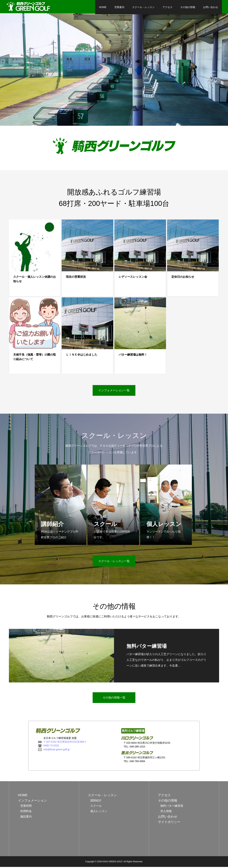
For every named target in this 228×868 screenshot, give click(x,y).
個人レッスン (99, 812)
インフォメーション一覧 (114, 391)
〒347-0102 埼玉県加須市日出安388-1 (65, 743)
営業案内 (116, 7)
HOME (100, 7)
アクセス (165, 7)
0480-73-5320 (51, 747)
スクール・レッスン (141, 7)
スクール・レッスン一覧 (114, 562)
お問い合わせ (208, 7)
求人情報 (166, 812)
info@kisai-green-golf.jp (57, 750)
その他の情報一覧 (114, 699)
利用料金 (26, 812)
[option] (114, 71)
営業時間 (26, 807)
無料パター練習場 (172, 807)
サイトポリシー (169, 823)
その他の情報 (185, 7)
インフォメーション (32, 802)
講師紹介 (96, 801)
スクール (96, 807)
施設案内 (26, 818)
